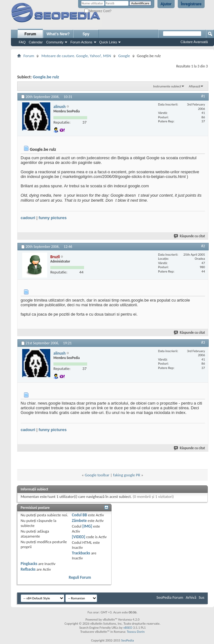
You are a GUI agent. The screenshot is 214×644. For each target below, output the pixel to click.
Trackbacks (81, 553)
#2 (203, 246)
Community (55, 42)
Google (124, 56)
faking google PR (127, 475)
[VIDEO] (79, 537)
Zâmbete (79, 521)
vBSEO (128, 628)
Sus (202, 597)
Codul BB (80, 515)
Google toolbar (97, 475)
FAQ (22, 42)
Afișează (194, 86)
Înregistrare (191, 4)
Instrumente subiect (167, 86)
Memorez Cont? (98, 11)
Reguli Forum (80, 577)
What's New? (58, 34)
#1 (203, 96)
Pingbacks (29, 564)
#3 (203, 342)
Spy (86, 34)
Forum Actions (81, 42)
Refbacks (28, 569)
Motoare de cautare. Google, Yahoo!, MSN (76, 56)
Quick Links (108, 42)
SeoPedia (128, 640)
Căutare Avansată (194, 42)
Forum (30, 34)
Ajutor (166, 4)
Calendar (36, 42)
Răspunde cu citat (190, 236)
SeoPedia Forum (170, 597)
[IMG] (87, 526)
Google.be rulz (46, 77)
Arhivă (191, 597)
